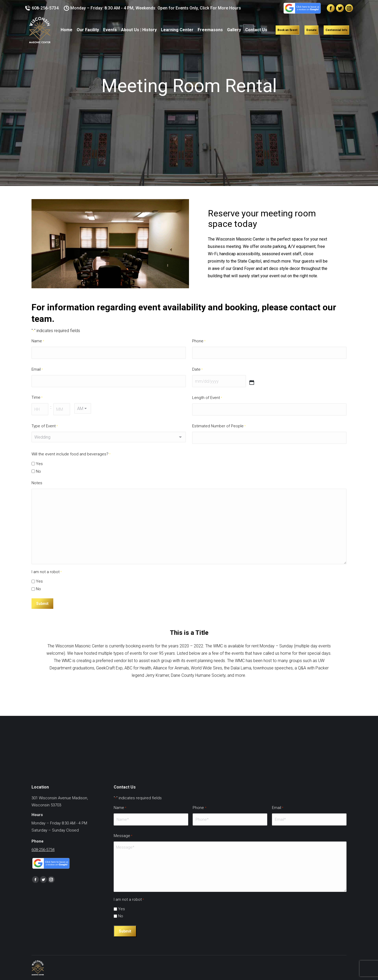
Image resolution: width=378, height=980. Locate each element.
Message (123, 836)
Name (38, 341)
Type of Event (45, 426)
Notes (37, 483)
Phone (199, 341)
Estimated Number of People (219, 426)
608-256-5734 (42, 8)
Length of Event (207, 398)
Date (197, 369)
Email (37, 369)
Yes (39, 464)
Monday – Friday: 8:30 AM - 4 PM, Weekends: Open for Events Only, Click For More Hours (153, 8)
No (38, 471)
